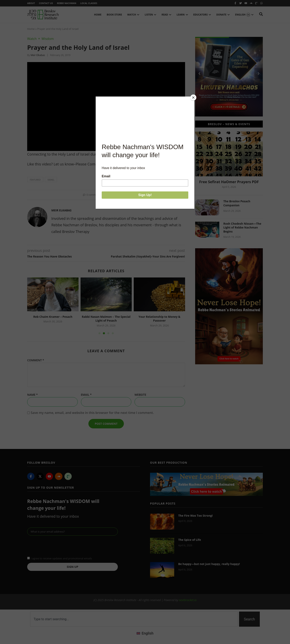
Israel (51, 180)
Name (32, 395)
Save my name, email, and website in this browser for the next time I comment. (92, 413)
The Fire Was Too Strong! (195, 516)
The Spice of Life (190, 540)
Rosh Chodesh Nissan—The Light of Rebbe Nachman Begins (242, 227)
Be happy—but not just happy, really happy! (209, 564)
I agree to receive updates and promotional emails (61, 558)
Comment (36, 360)
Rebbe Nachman (67, 3)
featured (35, 180)
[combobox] (134, 619)
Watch (32, 39)
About (31, 3)
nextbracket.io (188, 600)
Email (86, 395)
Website (140, 395)
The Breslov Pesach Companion (237, 203)
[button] (109, 195)
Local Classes (89, 3)
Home (31, 29)
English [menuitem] (148, 633)
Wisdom (48, 39)
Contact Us (46, 3)
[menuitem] (145, 633)
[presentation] (58, 545)
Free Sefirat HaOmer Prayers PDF (229, 182)
